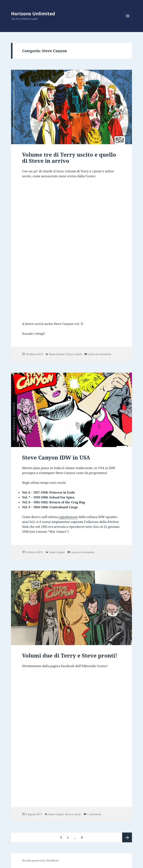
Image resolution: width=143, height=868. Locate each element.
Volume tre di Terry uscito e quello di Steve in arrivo (69, 158)
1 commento (94, 814)
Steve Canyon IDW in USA (56, 457)
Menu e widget (128, 20)
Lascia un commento (100, 354)
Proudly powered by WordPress (40, 861)
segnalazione (68, 517)
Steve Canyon (57, 354)
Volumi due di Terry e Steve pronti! (70, 655)
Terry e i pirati (74, 354)
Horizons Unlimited (33, 13)
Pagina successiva (127, 837)
